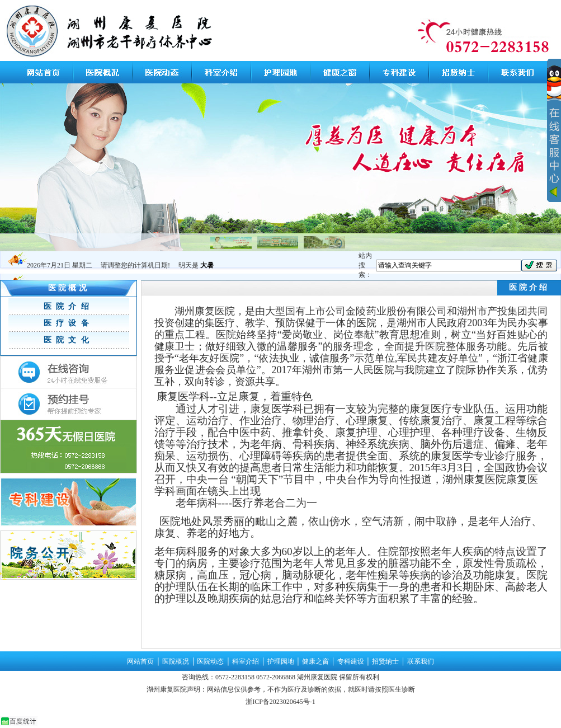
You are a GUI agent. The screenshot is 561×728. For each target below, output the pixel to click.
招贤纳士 (385, 661)
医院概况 (176, 661)
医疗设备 (69, 323)
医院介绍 (69, 306)
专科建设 (351, 661)
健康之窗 (315, 661)
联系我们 (421, 661)
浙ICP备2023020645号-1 (280, 702)
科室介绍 (246, 661)
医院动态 (210, 661)
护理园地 (281, 661)
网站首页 (140, 661)
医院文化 (69, 340)
